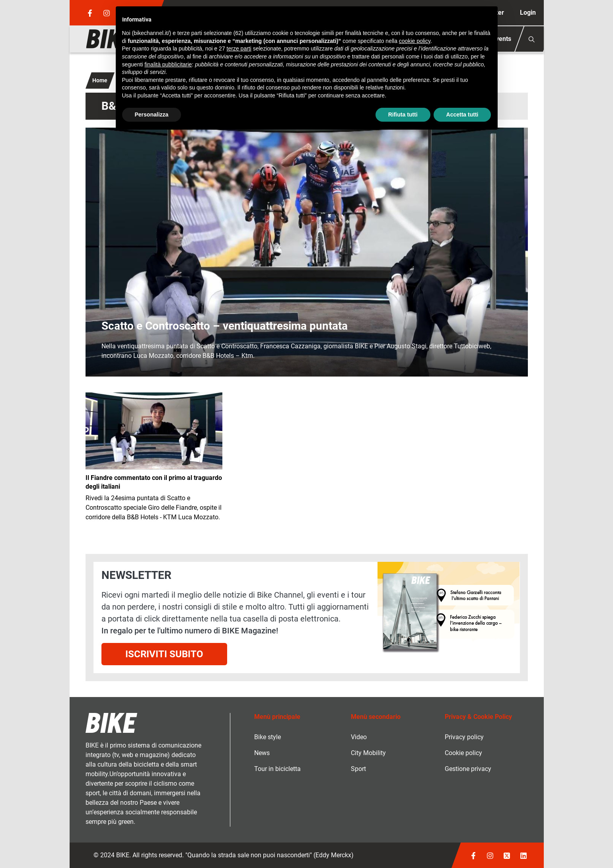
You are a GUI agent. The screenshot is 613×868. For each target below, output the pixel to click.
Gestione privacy (468, 769)
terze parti (239, 49)
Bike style (268, 737)
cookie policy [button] (415, 41)
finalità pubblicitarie (168, 64)
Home (100, 80)
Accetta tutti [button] (462, 115)
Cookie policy (463, 753)
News (262, 753)
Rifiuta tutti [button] (403, 115)
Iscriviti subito (164, 654)
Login (528, 13)
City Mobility (368, 753)
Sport (358, 769)
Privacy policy (464, 737)
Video (359, 737)
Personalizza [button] (152, 115)
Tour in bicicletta (277, 769)
